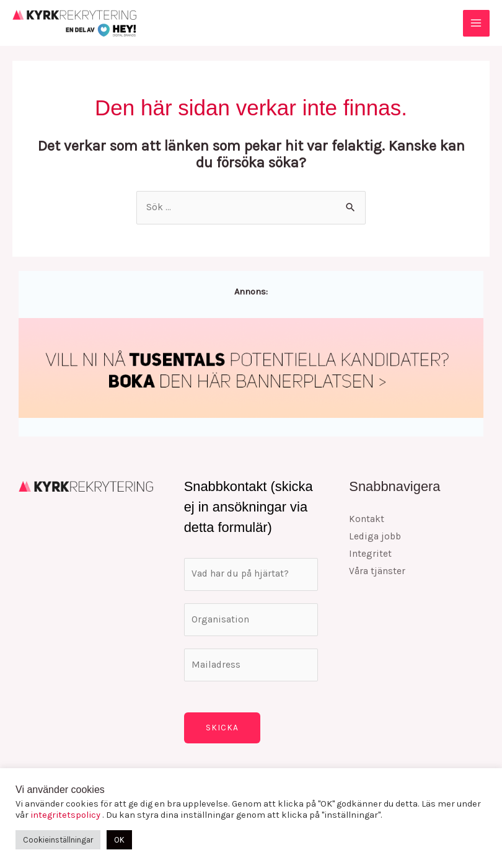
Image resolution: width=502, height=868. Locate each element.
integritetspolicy (66, 815)
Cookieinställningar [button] (58, 840)
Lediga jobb (375, 536)
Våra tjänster (377, 571)
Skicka (222, 727)
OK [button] (119, 840)
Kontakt (367, 519)
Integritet (370, 554)
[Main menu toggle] (476, 23)
